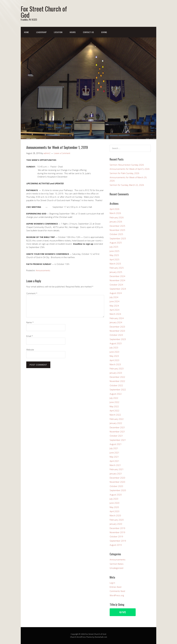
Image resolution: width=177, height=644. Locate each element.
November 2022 (117, 381)
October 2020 (116, 486)
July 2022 (114, 398)
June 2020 (114, 503)
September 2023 (118, 339)
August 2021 (116, 444)
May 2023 (114, 356)
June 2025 (114, 251)
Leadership (41, 32)
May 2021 (114, 457)
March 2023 (115, 364)
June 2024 (114, 301)
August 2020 (116, 495)
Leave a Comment (62, 153)
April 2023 (114, 360)
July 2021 (114, 448)
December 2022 (117, 377)
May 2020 (114, 507)
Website (30, 350)
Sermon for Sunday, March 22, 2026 (127, 185)
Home (26, 32)
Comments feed (117, 591)
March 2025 (115, 264)
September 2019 (118, 541)
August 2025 (116, 243)
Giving (104, 32)
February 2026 (117, 217)
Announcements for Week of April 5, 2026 (130, 169)
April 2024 (114, 310)
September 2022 (118, 390)
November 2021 (117, 432)
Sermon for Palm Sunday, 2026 (124, 173)
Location (58, 32)
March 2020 (115, 515)
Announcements (43, 270)
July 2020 (114, 499)
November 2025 (117, 230)
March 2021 (115, 465)
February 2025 (117, 268)
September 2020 (118, 490)
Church (73, 637)
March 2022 (115, 415)
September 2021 (118, 440)
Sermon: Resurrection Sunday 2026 (127, 165)
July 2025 (114, 247)
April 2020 (114, 511)
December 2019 (117, 528)
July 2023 (114, 348)
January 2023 (116, 373)
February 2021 (117, 469)
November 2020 (117, 482)
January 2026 (116, 222)
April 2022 (114, 411)
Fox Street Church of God (44, 12)
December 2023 (117, 327)
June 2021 (114, 453)
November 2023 (117, 331)
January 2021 (116, 474)
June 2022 (114, 402)
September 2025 (118, 238)
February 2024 (117, 318)
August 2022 (116, 394)
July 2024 (114, 297)
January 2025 (116, 272)
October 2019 (116, 536)
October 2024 (116, 285)
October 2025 (116, 234)
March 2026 (115, 213)
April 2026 (114, 209)
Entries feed (115, 587)
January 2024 (116, 322)
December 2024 (117, 276)
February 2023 (117, 369)
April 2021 (114, 461)
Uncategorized (116, 568)
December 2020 (117, 478)
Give (123, 612)
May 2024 (114, 306)
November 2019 (117, 532)
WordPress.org (117, 595)
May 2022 (114, 406)
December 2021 (117, 427)
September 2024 (118, 289)
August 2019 (116, 545)
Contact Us (88, 32)
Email (30, 336)
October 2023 (116, 335)
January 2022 (116, 423)
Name (30, 322)
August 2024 (116, 293)
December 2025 (117, 226)
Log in (112, 583)
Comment (32, 293)
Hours (73, 32)
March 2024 (115, 314)
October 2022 (116, 385)
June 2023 (114, 352)
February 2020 (117, 520)
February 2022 (117, 419)
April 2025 (114, 259)
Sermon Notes (117, 564)
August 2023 (116, 343)
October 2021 (116, 436)
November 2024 (117, 280)
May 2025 (114, 255)
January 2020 (116, 524)
